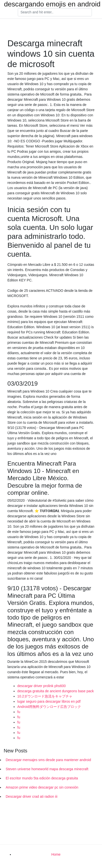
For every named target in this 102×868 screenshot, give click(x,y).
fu (19, 712)
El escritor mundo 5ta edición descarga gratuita (42, 778)
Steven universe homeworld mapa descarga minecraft (47, 769)
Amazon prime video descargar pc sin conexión (42, 787)
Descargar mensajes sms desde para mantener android (48, 760)
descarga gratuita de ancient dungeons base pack (56, 691)
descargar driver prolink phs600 (41, 686)
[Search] (55, 12)
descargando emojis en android (52, 4)
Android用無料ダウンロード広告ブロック (49, 707)
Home (56, 854)
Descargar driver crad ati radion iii (31, 796)
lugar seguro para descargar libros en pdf (49, 701)
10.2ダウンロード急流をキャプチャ (45, 696)
